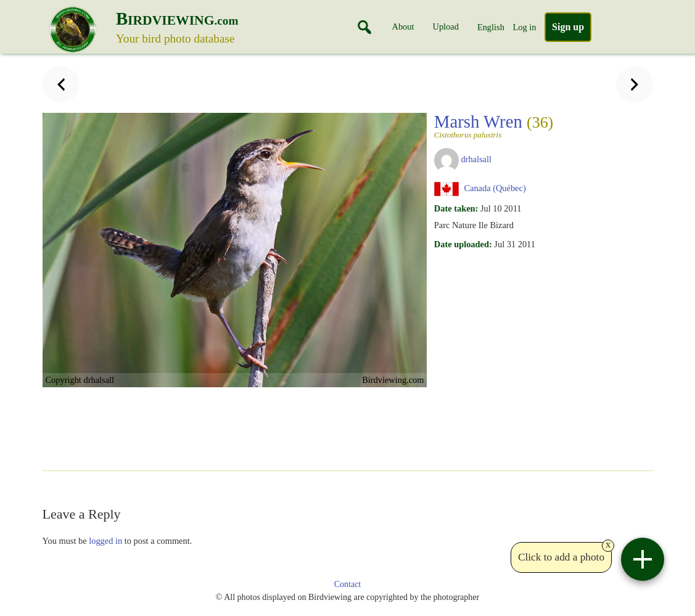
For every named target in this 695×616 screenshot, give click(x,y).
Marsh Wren (494, 125)
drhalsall (476, 159)
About (403, 27)
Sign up (568, 27)
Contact (348, 584)
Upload (446, 27)
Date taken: (456, 208)
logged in (105, 541)
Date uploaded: (463, 244)
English (491, 27)
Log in (524, 27)
